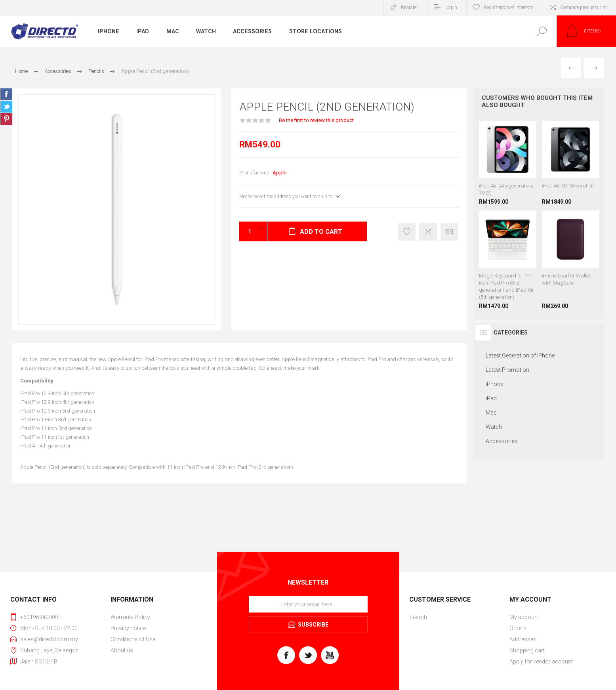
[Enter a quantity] (247, 231)
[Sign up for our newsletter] (308, 604)
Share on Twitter (6, 107)
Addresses (523, 639)
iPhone (108, 31)
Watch (206, 31)
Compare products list (584, 8)
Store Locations (314, 31)
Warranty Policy (130, 617)
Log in (451, 8)
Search (418, 617)
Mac (172, 31)
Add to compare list (428, 232)
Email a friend (449, 232)
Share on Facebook (6, 94)
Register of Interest (407, 232)
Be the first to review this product (316, 120)
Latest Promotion (507, 370)
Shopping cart (527, 650)
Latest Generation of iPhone (520, 356)
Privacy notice (128, 628)
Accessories (252, 31)
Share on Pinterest (6, 119)
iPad (142, 31)
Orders (518, 628)
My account (524, 617)
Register (409, 8)
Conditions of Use (133, 639)
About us (122, 650)
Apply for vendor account (541, 661)
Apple (279, 173)
